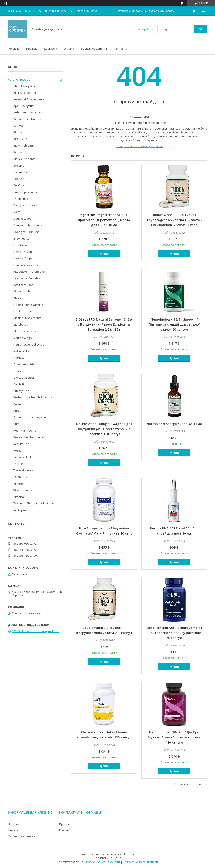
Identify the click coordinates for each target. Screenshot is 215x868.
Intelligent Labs (23, 285)
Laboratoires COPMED (28, 305)
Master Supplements (27, 318)
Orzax (17, 371)
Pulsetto (19, 404)
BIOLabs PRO (22, 139)
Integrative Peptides (27, 278)
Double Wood (22, 218)
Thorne (18, 464)
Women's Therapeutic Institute (34, 503)
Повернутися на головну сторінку (139, 146)
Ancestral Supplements (29, 99)
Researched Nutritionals (30, 437)
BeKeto (18, 126)
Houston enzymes (26, 265)
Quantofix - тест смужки (30, 417)
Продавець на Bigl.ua (107, 858)
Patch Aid (20, 384)
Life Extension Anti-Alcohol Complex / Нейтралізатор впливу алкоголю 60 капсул (174, 633)
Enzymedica (21, 238)
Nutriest (19, 358)
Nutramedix (21, 351)
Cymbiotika (21, 199)
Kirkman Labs (22, 291)
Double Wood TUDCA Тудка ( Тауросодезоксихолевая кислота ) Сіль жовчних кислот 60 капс (174, 220)
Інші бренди (22, 510)
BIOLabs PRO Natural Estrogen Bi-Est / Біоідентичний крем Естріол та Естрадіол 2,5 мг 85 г (104, 324)
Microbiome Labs (25, 331)
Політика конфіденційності (140, 862)
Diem (17, 212)
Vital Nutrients (23, 490)
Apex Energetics (24, 106)
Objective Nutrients (26, 364)
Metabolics (21, 324)
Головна (14, 49)
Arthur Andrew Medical (29, 112)
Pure (17, 424)
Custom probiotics (25, 192)
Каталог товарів (19, 79)
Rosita (18, 450)
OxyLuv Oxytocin (24, 378)
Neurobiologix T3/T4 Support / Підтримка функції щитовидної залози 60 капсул (174, 324)
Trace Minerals (23, 470)
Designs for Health (26, 205)
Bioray (18, 132)
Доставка (50, 49)
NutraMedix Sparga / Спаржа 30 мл (174, 424)
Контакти (121, 49)
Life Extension (23, 311)
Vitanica (19, 497)
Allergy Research (25, 93)
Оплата (69, 49)
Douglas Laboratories (28, 225)
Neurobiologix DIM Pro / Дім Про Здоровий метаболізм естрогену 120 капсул (174, 737)
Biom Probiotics (24, 146)
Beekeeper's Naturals (28, 119)
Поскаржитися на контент (103, 862)
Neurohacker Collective (29, 344)
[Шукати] (201, 29)
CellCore (19, 185)
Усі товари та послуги (189, 784)
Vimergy (19, 484)
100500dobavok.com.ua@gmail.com (35, 631)
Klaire (17, 298)
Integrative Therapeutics (30, 272)
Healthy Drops (23, 258)
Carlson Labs (22, 172)
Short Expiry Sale (25, 86)
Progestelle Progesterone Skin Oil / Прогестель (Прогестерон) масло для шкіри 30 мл (104, 220)
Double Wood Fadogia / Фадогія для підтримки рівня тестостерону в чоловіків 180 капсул (104, 429)
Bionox (18, 152)
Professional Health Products (33, 397)
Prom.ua (129, 854)
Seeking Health (23, 457)
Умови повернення (94, 49)
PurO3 (18, 411)
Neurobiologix (23, 338)
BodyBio (19, 166)
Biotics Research (24, 159)
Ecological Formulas (26, 232)
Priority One (21, 391)
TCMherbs (20, 477)
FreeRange (21, 245)
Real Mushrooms (25, 430)
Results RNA (21, 444)
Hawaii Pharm (23, 252)
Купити (104, 254)
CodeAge (19, 179)
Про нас (32, 49)
